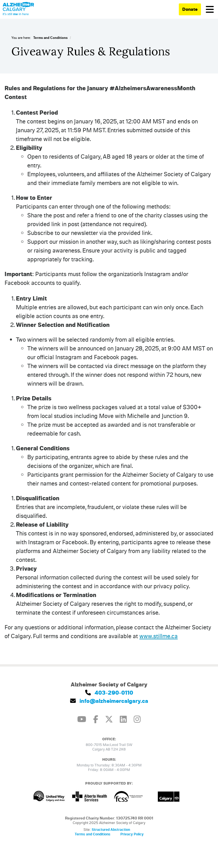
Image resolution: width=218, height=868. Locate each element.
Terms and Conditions (50, 38)
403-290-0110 (109, 692)
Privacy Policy (132, 834)
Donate (190, 9)
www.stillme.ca (159, 636)
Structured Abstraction (111, 829)
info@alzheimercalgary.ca (109, 701)
